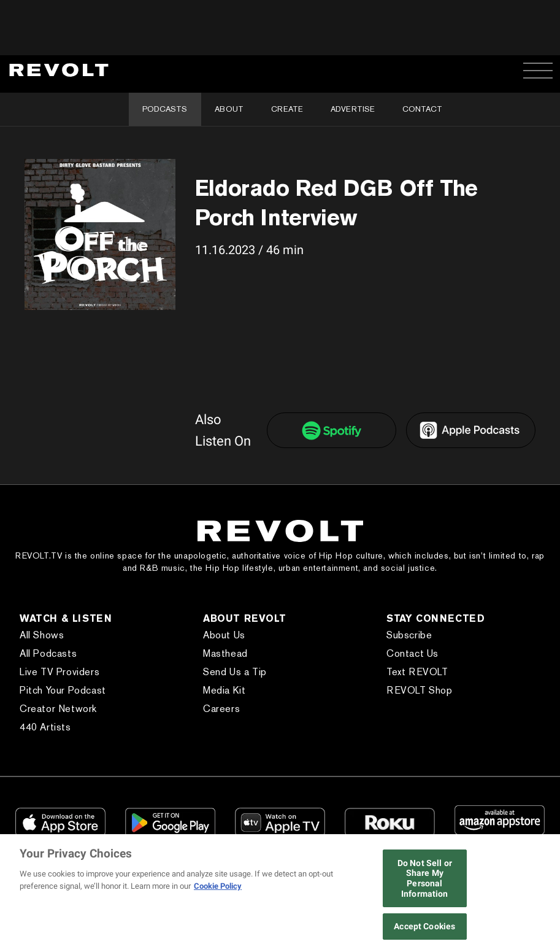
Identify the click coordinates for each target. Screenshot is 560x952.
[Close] (547, 894)
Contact (422, 109)
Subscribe (409, 635)
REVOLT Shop (420, 690)
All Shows (42, 635)
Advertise (353, 109)
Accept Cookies (424, 926)
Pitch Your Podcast (63, 690)
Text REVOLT (417, 672)
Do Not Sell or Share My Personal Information (425, 878)
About (229, 109)
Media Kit (224, 690)
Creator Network (58, 709)
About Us (224, 635)
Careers (221, 709)
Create (287, 109)
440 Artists (45, 727)
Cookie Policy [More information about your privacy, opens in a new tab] (218, 886)
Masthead (225, 653)
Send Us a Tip (235, 672)
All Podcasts (48, 653)
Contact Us (412, 653)
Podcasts (165, 109)
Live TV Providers (59, 672)
